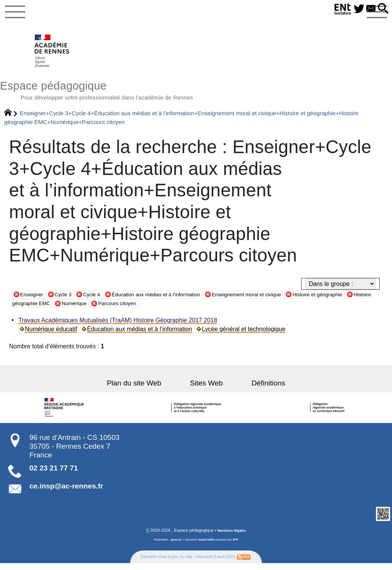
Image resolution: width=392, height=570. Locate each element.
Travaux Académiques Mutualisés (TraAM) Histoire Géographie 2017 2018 (119, 326)
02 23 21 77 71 (54, 474)
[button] (382, 9)
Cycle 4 (101, 301)
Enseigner (34, 301)
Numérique (148, 309)
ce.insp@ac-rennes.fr (66, 492)
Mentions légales (232, 537)
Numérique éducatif (52, 335)
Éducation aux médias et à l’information (175, 301)
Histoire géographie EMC (88, 309)
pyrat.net (174, 547)
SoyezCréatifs (207, 547)
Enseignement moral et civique (280, 301)
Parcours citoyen (196, 309)
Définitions (256, 390)
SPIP (238, 547)
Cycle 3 (69, 301)
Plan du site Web (146, 390)
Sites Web (206, 390)
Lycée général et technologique (245, 335)
